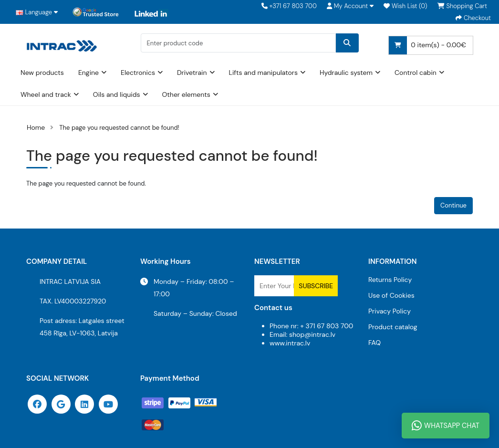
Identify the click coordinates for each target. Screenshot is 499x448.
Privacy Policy (390, 311)
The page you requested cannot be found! (119, 128)
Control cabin (416, 73)
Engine (88, 73)
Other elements (186, 94)
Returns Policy (390, 280)
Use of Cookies (391, 295)
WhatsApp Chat (446, 426)
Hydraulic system (346, 73)
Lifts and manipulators (264, 73)
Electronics (138, 73)
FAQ (374, 343)
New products (42, 73)
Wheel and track (46, 94)
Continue (453, 205)
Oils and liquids (117, 94)
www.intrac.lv (290, 343)
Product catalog (393, 327)
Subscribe (316, 286)
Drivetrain (192, 73)
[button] (350, 6)
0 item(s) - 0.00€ (427, 45)
